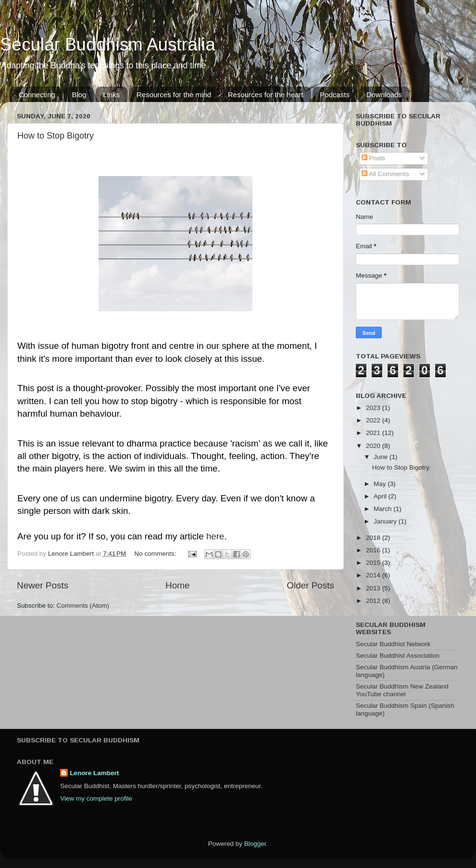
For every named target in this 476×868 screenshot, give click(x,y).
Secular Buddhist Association (398, 656)
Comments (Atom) (83, 606)
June (382, 457)
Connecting (37, 95)
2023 (374, 408)
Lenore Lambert (94, 773)
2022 (374, 420)
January (386, 521)
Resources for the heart (266, 95)
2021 (374, 433)
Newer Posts (43, 585)
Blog (79, 95)
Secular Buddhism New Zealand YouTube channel (402, 690)
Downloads (384, 95)
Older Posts (310, 585)
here (215, 536)
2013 (374, 588)
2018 (374, 538)
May (381, 484)
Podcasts (335, 95)
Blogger (255, 844)
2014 (374, 575)
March (383, 509)
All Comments (385, 174)
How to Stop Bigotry (56, 136)
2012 (374, 601)
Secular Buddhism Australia (108, 45)
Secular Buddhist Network (393, 644)
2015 (374, 563)
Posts (374, 158)
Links (111, 95)
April (381, 496)
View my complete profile (96, 798)
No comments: (157, 554)
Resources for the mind (174, 95)
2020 (374, 446)
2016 (374, 550)
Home (177, 585)
